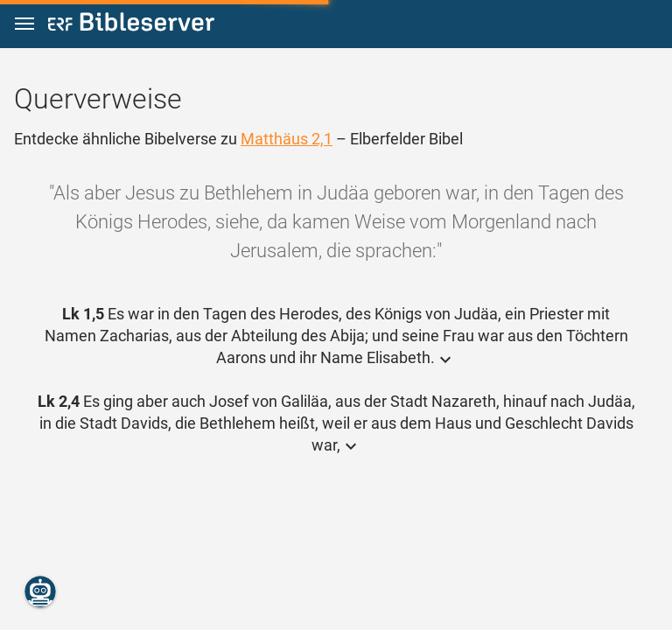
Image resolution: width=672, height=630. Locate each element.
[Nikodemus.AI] (40, 591)
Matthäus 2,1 (287, 139)
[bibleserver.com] (131, 25)
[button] (24, 24)
